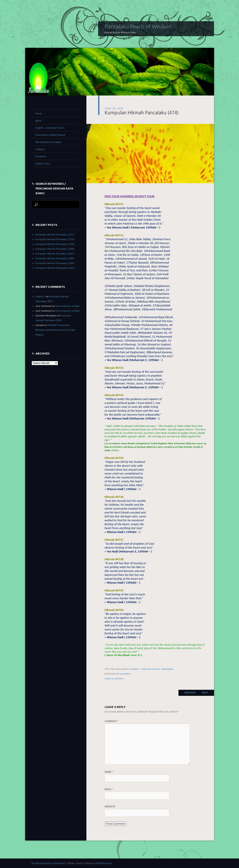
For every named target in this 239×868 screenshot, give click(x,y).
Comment (112, 721)
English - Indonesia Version (145, 669)
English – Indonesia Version (50, 128)
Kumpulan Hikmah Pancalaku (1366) (55, 258)
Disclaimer (41, 156)
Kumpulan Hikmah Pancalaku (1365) (55, 263)
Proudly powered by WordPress (48, 863)
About (39, 121)
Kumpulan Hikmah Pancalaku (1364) (55, 268)
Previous (189, 693)
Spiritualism (167, 669)
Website (110, 806)
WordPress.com (104, 863)
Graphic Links (43, 164)
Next (206, 693)
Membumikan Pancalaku (48, 142)
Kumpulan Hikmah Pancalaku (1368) (55, 249)
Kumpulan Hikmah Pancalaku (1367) (55, 254)
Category (40, 149)
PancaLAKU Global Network (50, 135)
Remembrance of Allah (68, 306)
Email (109, 789)
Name (109, 772)
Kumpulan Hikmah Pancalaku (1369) (55, 244)
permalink (125, 674)
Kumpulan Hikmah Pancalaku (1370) (55, 239)
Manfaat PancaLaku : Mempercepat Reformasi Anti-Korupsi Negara (55, 330)
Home (39, 113)
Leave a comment (114, 679)
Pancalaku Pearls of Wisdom (138, 26)
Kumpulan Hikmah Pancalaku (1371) (55, 235)
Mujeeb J (40, 296)
